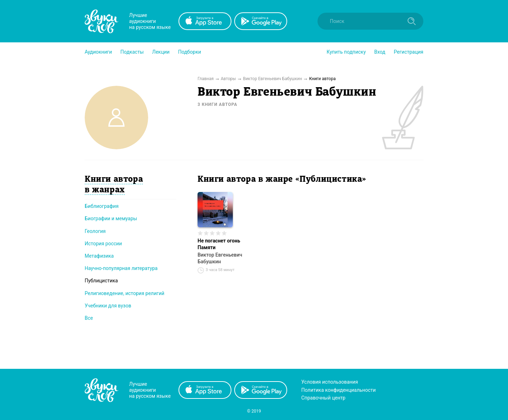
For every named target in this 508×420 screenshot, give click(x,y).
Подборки (190, 52)
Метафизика (99, 256)
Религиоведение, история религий (125, 293)
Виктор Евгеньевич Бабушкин (220, 258)
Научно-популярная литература (121, 268)
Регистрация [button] (409, 52)
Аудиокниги (98, 52)
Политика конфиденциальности (338, 390)
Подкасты (132, 52)
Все (89, 318)
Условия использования (330, 382)
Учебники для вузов (108, 306)
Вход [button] (380, 52)
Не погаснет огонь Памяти (219, 244)
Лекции (161, 52)
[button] (98, 52)
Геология (95, 231)
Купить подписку (346, 52)
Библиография (102, 206)
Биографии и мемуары (111, 218)
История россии (103, 244)
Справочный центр (323, 398)
